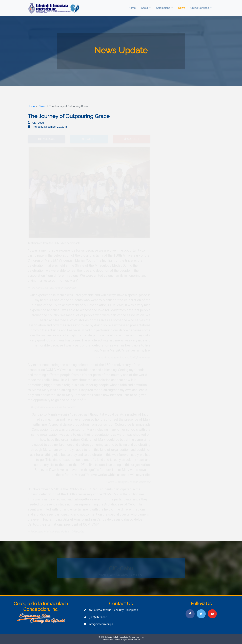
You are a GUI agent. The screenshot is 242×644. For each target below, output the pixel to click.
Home (132, 8)
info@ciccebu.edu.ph (101, 624)
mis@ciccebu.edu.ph (130, 640)
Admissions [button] (163, 8)
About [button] (145, 8)
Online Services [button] (200, 8)
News (182, 8)
